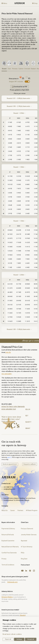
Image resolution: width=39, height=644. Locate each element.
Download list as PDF (20, 87)
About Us (5, 510)
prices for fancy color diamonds (13, 407)
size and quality (7, 374)
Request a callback (30, 464)
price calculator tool (9, 409)
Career (13, 510)
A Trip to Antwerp (27, 547)
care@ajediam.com (9, 489)
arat (28, 428)
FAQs (23, 553)
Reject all (8, 639)
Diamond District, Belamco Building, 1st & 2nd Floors (19, 498)
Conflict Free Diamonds (9, 553)
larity (28, 422)
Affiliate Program (32, 510)
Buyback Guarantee (8, 541)
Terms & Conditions (8, 565)
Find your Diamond (27, 529)
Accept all (31, 639)
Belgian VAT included (16, 82)
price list (8, 352)
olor (28, 409)
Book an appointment (10, 464)
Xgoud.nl (23, 615)
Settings (19, 639)
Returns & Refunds (8, 535)
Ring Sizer (24, 559)
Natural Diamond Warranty (10, 547)
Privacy (4, 559)
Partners (20, 510)
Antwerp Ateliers (7, 597)
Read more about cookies (12, 634)
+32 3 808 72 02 (8, 487)
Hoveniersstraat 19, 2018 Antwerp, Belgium (16, 500)
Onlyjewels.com (12, 582)
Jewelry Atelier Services (29, 535)
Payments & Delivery (8, 529)
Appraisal (24, 541)
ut (27, 416)
